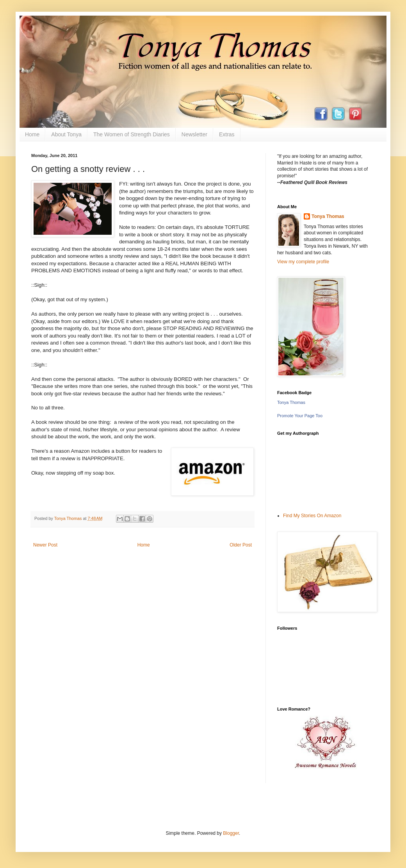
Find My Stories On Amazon (312, 516)
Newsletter (194, 134)
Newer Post (45, 545)
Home (32, 134)
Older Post (241, 545)
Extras (227, 134)
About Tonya (66, 134)
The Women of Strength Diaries (132, 134)
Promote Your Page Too (300, 416)
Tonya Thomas (328, 216)
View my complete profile (303, 262)
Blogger (231, 833)
